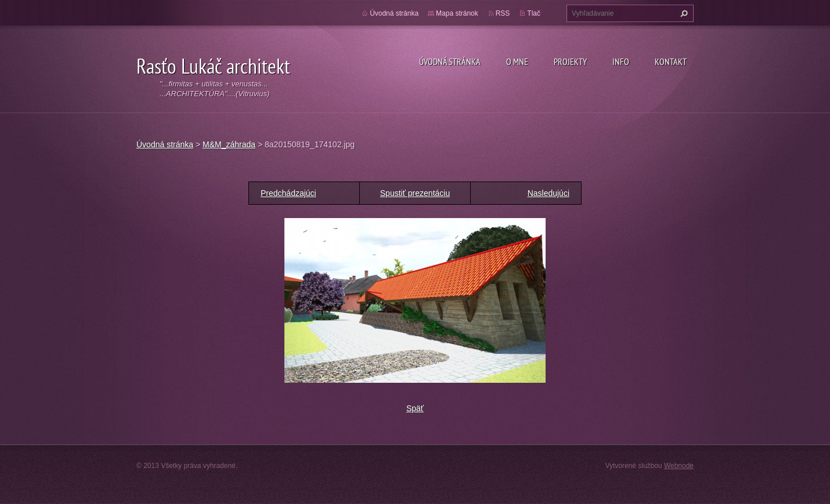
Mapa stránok (457, 13)
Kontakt (671, 61)
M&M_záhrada (229, 144)
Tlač (534, 13)
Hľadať (683, 13)
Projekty (570, 61)
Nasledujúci (548, 193)
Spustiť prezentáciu (415, 193)
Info (621, 61)
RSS (503, 13)
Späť (415, 408)
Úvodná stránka (450, 61)
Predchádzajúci (288, 193)
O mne (517, 61)
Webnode (679, 466)
